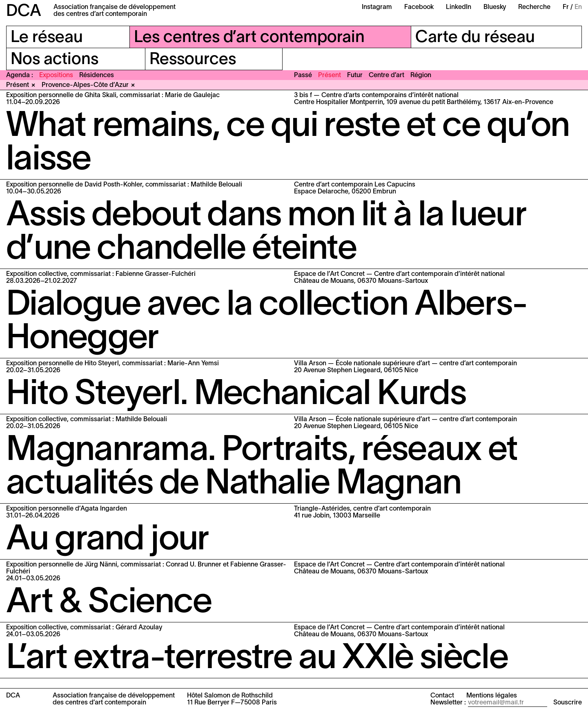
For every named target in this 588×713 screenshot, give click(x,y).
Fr (566, 7)
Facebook (419, 7)
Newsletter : (448, 703)
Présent (330, 76)
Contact (442, 696)
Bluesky (495, 7)
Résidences (97, 76)
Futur (355, 76)
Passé (303, 76)
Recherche (534, 7)
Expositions (56, 76)
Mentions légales (492, 696)
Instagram (377, 7)
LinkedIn (459, 7)
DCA (24, 12)
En (578, 7)
